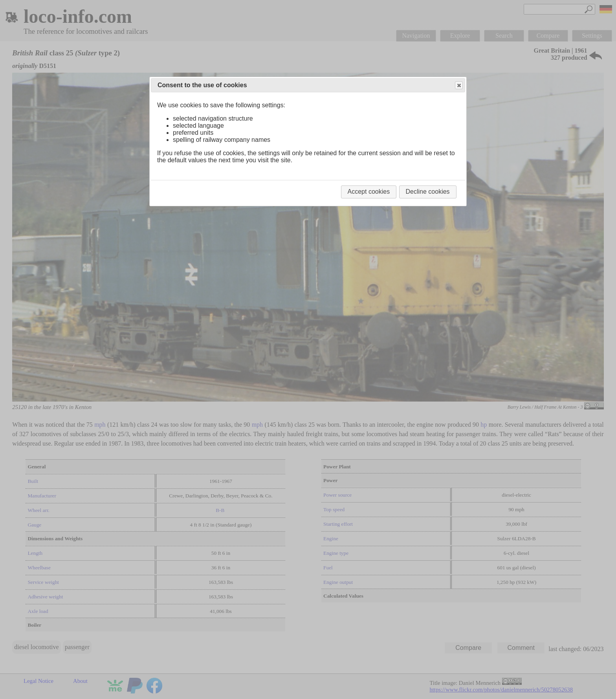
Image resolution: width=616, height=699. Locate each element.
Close (458, 85)
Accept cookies (369, 192)
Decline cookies (428, 192)
